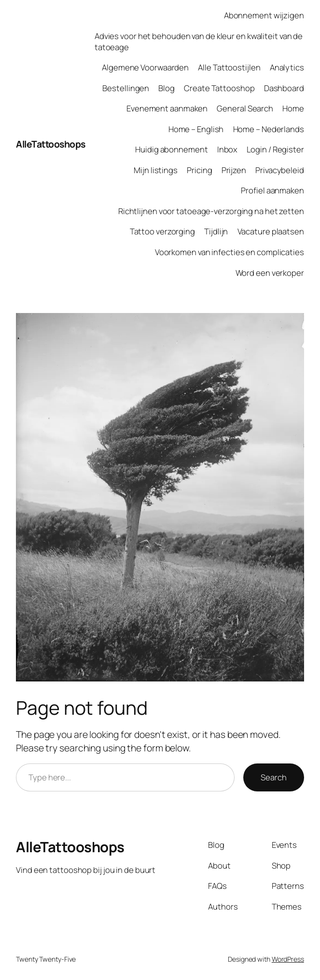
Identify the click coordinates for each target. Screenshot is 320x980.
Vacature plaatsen (271, 231)
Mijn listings (156, 170)
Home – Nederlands (269, 129)
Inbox (228, 149)
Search (273, 777)
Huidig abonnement (171, 149)
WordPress (288, 959)
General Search (245, 108)
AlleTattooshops (51, 144)
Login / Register (275, 149)
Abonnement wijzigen (264, 15)
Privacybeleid (280, 170)
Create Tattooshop (219, 88)
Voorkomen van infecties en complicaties (230, 252)
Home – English (196, 129)
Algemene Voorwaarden (145, 67)
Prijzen (234, 170)
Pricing (199, 170)
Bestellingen (126, 88)
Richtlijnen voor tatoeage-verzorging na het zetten (211, 211)
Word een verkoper (270, 273)
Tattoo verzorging (162, 231)
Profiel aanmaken (272, 190)
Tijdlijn (216, 231)
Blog (167, 88)
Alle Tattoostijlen (229, 67)
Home (293, 108)
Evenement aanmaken (167, 108)
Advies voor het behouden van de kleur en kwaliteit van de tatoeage (199, 41)
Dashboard (284, 88)
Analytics (287, 67)
